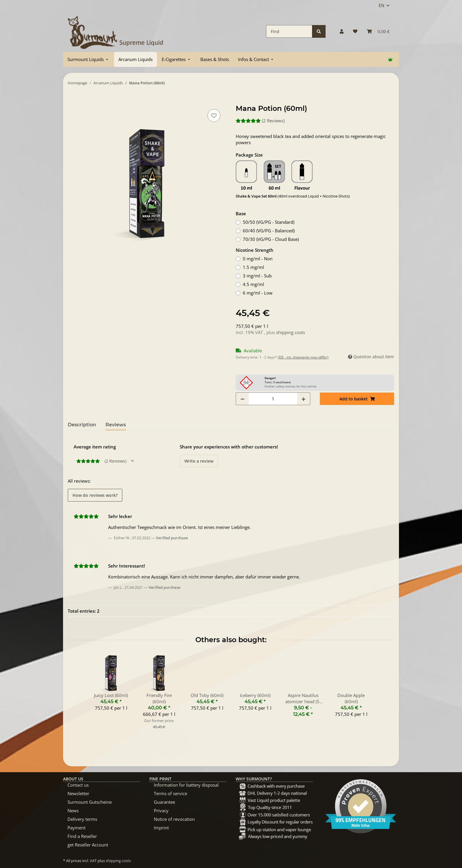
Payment (76, 828)
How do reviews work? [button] (95, 495)
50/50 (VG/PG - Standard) (269, 222)
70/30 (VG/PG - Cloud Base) (271, 239)
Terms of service (170, 793)
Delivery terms (82, 819)
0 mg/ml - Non (258, 259)
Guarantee (164, 802)
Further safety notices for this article (291, 386)
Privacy (161, 811)
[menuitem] (88, 59)
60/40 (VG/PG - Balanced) (269, 231)
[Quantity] (273, 399)
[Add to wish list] (214, 116)
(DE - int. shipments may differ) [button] (303, 357)
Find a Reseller (82, 836)
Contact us (78, 785)
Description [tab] (82, 425)
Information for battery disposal (186, 785)
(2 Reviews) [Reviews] (260, 121)
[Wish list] (355, 31)
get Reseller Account (88, 845)
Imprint (161, 828)
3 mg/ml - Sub (257, 276)
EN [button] (381, 5)
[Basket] (378, 31)
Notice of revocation (174, 819)
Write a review (199, 461)
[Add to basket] (72, 101)
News (73, 811)
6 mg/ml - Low (258, 293)
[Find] (289, 31)
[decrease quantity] (242, 399)
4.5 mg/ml (253, 284)
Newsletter (78, 793)
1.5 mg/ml (253, 267)
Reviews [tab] (116, 425)
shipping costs (291, 332)
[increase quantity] (303, 399)
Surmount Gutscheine (90, 802)
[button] (342, 31)
